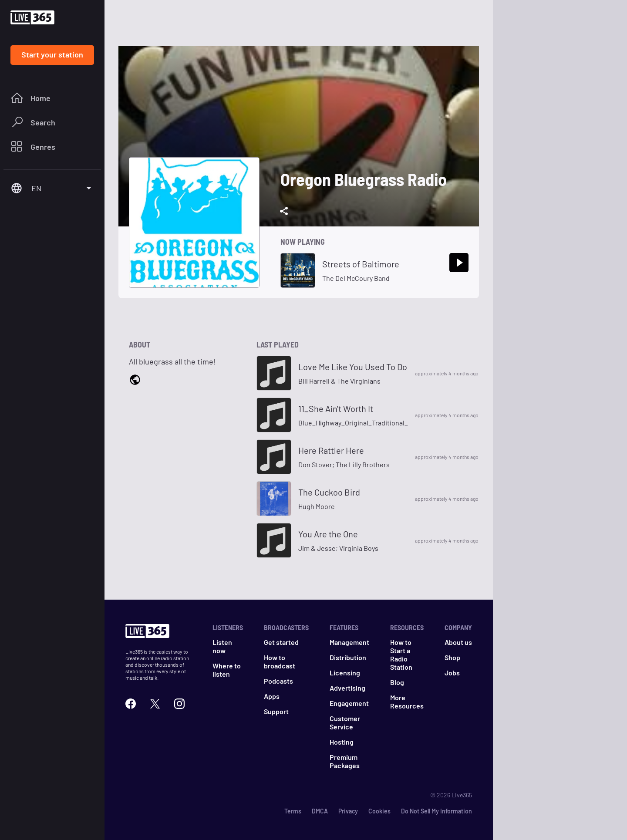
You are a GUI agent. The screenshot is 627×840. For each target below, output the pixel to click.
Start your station (52, 54)
